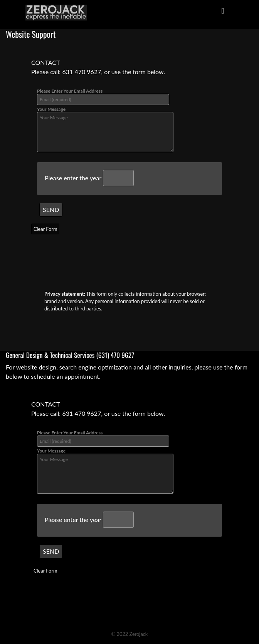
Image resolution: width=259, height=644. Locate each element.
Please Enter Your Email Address (103, 97)
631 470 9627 (82, 72)
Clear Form (45, 229)
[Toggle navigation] (223, 12)
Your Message (105, 129)
